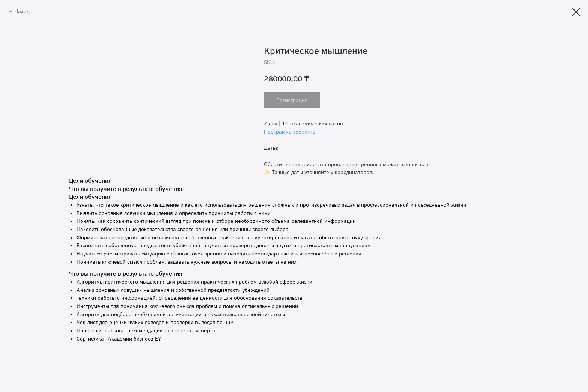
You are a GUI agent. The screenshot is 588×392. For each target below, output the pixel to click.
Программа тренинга (290, 132)
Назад (22, 11)
